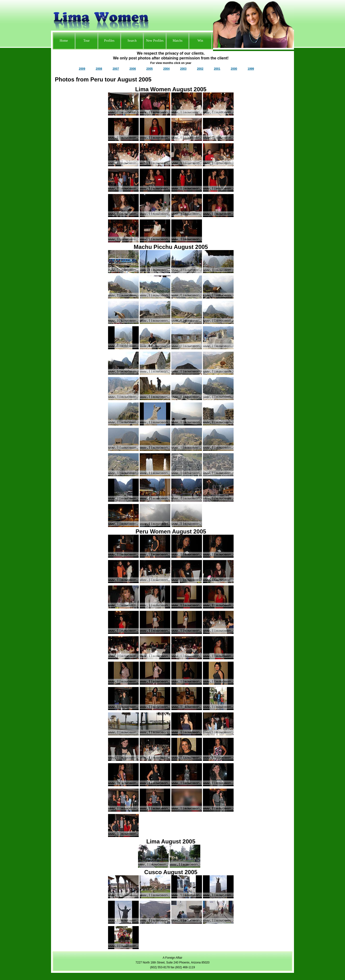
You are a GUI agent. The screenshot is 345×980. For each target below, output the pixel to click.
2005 (150, 69)
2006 (133, 69)
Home (64, 41)
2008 (99, 69)
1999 (251, 69)
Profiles (109, 41)
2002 (200, 69)
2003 (183, 69)
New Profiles (155, 41)
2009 (82, 69)
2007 (116, 69)
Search (132, 41)
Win (200, 41)
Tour (86, 41)
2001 (217, 69)
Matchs (177, 41)
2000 (234, 69)
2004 (166, 69)
